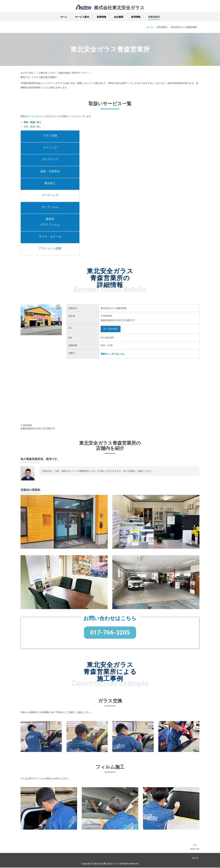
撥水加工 (50, 183)
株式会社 (119, 8)
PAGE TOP (195, 848)
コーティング (50, 195)
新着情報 (102, 17)
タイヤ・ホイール (50, 236)
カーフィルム (50, 207)
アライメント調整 (50, 248)
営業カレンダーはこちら (113, 354)
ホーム (64, 17)
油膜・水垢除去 (50, 171)
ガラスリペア (50, 159)
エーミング (50, 147)
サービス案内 (82, 17)
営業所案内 (154, 17)
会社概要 (119, 17)
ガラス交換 (50, 135)
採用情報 (136, 17)
